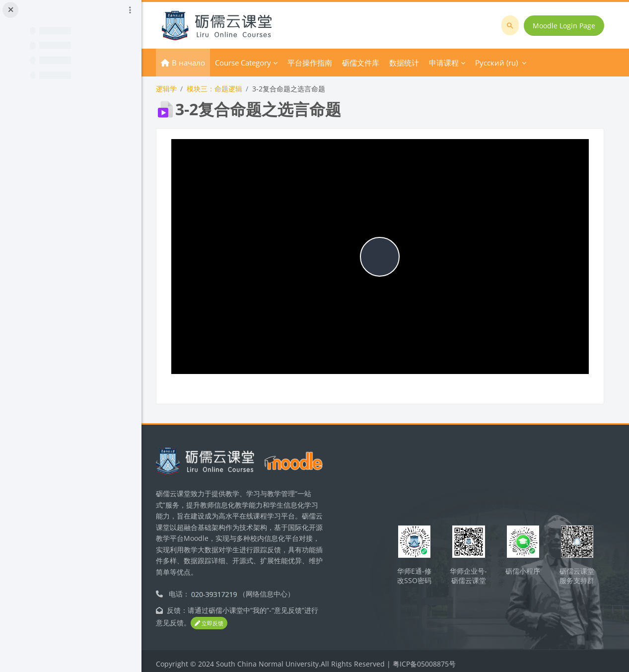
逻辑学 (176, 89)
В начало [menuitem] (198, 63)
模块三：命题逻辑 (224, 89)
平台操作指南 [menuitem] (320, 63)
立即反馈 (226, 618)
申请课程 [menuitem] (454, 63)
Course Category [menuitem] (253, 63)
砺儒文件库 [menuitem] (371, 63)
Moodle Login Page (564, 26)
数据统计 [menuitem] (414, 63)
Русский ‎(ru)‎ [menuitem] (506, 63)
